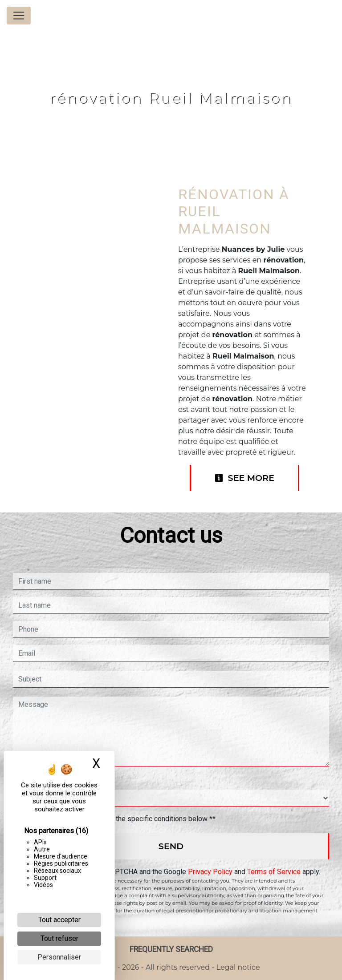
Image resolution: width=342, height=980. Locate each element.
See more (244, 478)
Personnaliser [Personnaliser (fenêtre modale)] (59, 957)
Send (171, 846)
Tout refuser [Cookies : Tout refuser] (59, 938)
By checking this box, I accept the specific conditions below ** (119, 819)
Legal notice (237, 967)
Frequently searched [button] (171, 949)
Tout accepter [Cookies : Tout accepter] (59, 920)
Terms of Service (274, 872)
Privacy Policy (210, 872)
